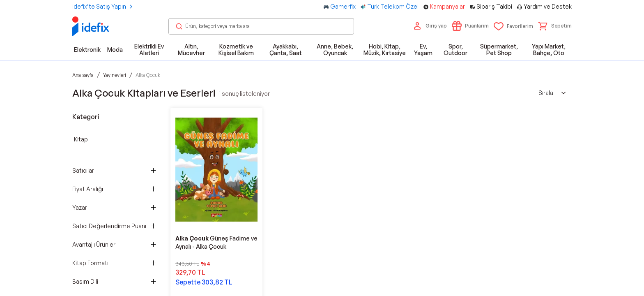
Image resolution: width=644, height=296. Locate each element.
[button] (555, 26)
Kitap (81, 139)
